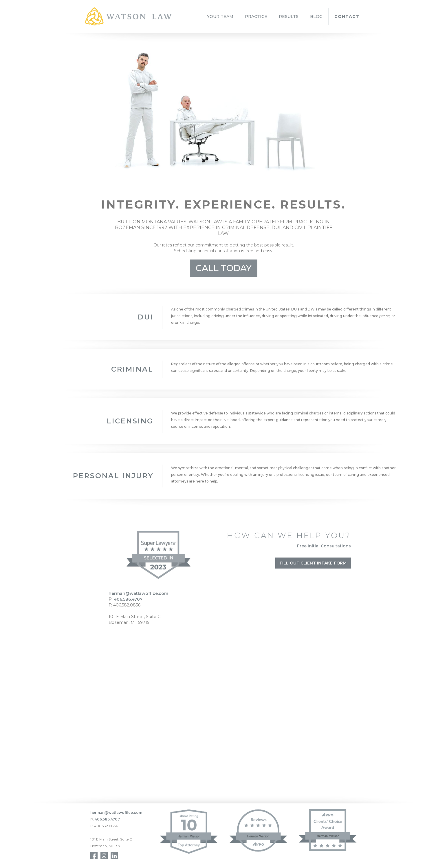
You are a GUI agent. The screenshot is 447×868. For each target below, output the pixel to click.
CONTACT (347, 17)
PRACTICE (256, 17)
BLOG (316, 17)
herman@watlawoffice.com (138, 593)
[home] (128, 16)
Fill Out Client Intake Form (313, 563)
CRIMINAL (132, 369)
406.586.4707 (128, 599)
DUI (146, 317)
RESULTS (289, 17)
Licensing (130, 421)
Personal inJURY (113, 476)
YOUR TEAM (220, 17)
